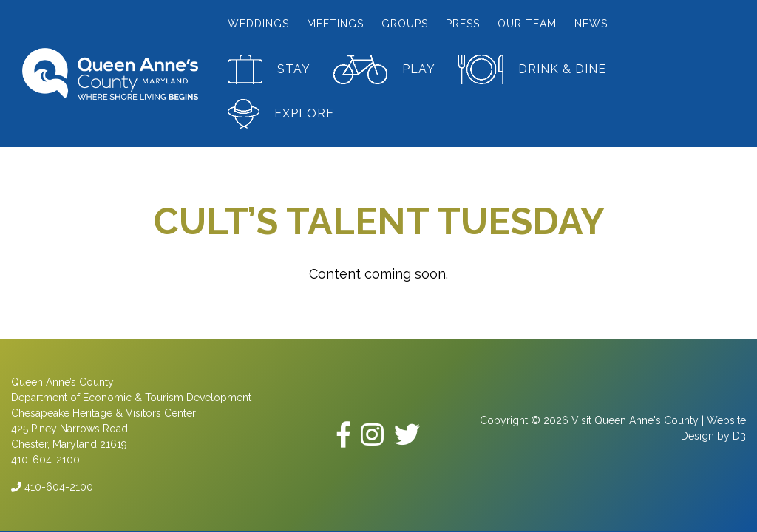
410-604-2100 (52, 487)
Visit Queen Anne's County (635, 420)
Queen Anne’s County (62, 382)
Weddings (258, 24)
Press (463, 24)
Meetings (335, 24)
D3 (739, 436)
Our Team (527, 24)
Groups (405, 24)
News (591, 24)
